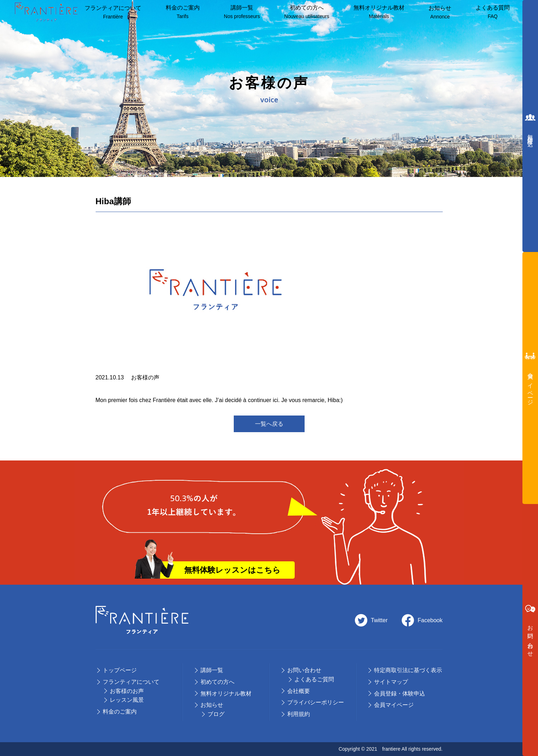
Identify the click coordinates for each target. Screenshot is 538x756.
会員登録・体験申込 (400, 694)
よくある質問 (493, 12)
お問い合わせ (304, 670)
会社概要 (299, 691)
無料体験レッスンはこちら (232, 570)
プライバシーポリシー (316, 702)
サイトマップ (391, 682)
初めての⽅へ (217, 682)
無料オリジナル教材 (379, 12)
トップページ (120, 670)
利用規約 (299, 714)
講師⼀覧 (242, 12)
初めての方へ (307, 12)
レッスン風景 (127, 700)
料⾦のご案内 (183, 12)
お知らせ (440, 13)
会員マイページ (394, 705)
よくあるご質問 (314, 679)
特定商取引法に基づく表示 (408, 670)
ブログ (216, 714)
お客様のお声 (127, 691)
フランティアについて (113, 13)
